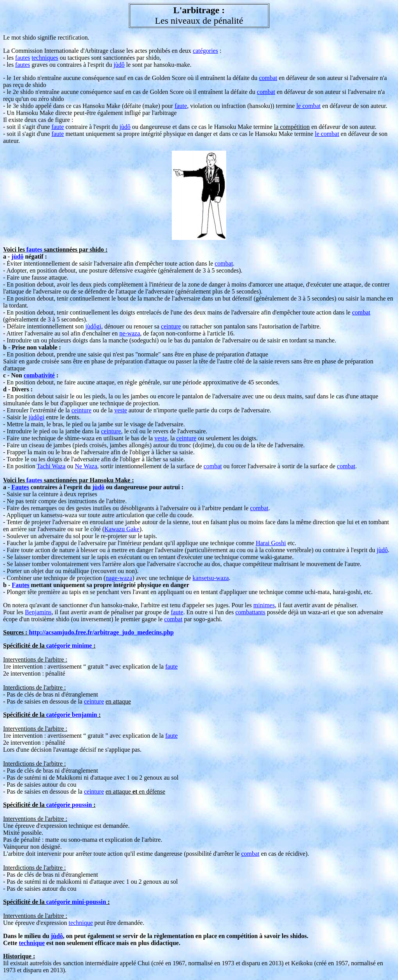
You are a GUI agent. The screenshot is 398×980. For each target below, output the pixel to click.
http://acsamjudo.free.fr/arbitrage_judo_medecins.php (101, 632)
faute (181, 106)
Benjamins (38, 612)
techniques (45, 58)
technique (81, 923)
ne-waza (130, 333)
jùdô (119, 65)
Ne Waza (86, 466)
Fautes (20, 487)
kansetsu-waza (210, 578)
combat (268, 78)
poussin (82, 805)
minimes (264, 605)
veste (121, 410)
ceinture (171, 326)
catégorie (58, 646)
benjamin (85, 715)
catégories (205, 51)
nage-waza (119, 578)
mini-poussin (89, 902)
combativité (39, 375)
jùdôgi (93, 326)
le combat (308, 106)
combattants (250, 612)
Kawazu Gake (122, 529)
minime (82, 646)
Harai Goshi (271, 543)
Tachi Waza (51, 466)
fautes (23, 58)
